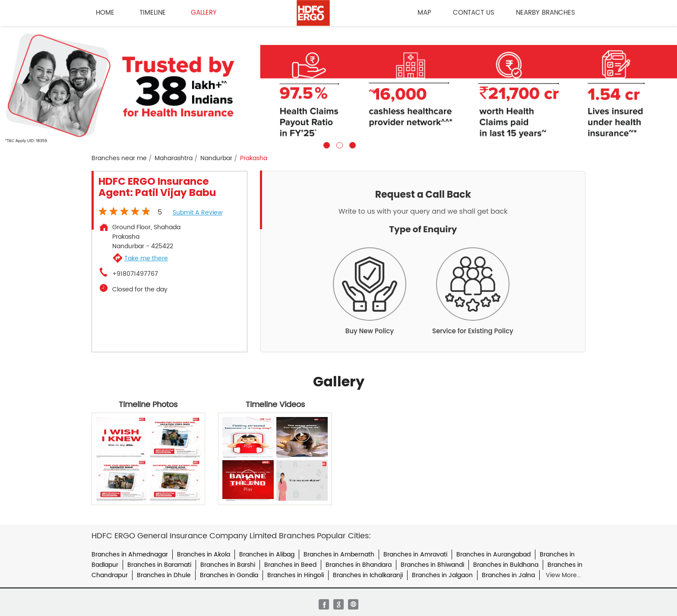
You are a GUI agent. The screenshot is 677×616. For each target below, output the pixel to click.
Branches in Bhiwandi (432, 565)
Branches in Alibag (267, 554)
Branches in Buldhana (506, 565)
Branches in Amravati (415, 554)
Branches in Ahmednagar (130, 554)
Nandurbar (216, 158)
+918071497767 (135, 274)
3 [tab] (351, 144)
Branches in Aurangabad (494, 554)
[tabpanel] (338, 87)
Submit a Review (198, 213)
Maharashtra (174, 158)
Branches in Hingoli (296, 575)
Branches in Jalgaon (442, 575)
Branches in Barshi (228, 565)
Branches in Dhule (164, 575)
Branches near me (119, 158)
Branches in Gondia (229, 575)
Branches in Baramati (159, 565)
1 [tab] (326, 144)
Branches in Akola (204, 554)
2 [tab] (338, 144)
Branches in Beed (290, 565)
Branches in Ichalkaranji (368, 575)
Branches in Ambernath (339, 554)
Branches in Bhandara (359, 565)
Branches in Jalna (508, 575)
